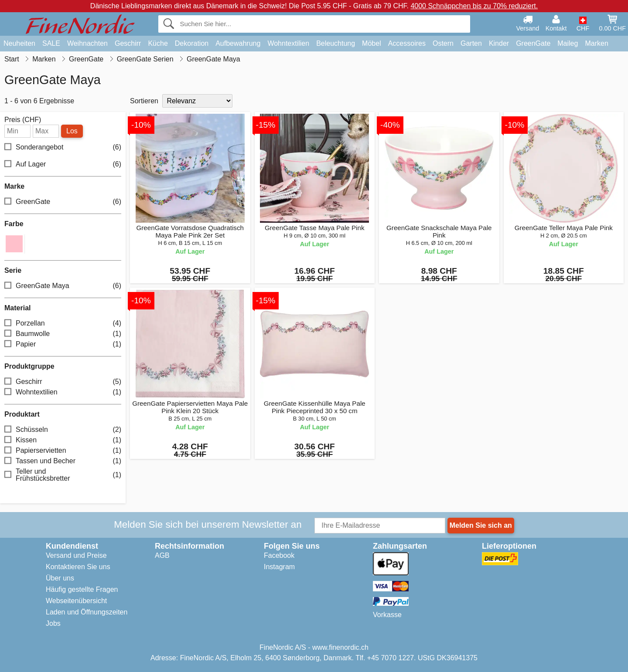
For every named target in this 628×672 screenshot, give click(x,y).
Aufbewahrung (238, 43)
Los (72, 131)
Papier (63, 344)
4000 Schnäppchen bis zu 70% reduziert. (474, 6)
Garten (471, 43)
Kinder (499, 43)
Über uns (60, 578)
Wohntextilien (288, 43)
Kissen (63, 440)
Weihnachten (87, 43)
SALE (51, 43)
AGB (162, 555)
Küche (158, 43)
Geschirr (128, 43)
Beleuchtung (336, 43)
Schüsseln (63, 430)
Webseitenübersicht (76, 601)
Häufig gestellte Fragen (82, 589)
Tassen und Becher (63, 461)
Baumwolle (63, 334)
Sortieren (144, 101)
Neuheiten (19, 43)
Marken (596, 43)
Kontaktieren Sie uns (78, 567)
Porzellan (63, 324)
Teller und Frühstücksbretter (63, 475)
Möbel (372, 43)
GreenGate (533, 43)
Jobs (53, 623)
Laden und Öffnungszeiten (87, 612)
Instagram (279, 567)
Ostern (443, 43)
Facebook (279, 555)
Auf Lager (63, 165)
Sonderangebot (63, 148)
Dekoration (192, 43)
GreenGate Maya (63, 286)
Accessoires (407, 43)
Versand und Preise (76, 555)
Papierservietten (63, 451)
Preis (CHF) (23, 120)
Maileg (568, 43)
